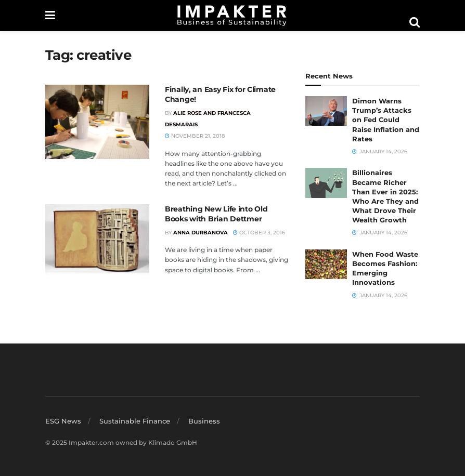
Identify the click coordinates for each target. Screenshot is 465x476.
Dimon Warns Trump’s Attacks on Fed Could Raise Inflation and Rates (386, 120)
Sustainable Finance (135, 421)
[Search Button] (415, 22)
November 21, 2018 (195, 136)
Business (204, 421)
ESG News (63, 421)
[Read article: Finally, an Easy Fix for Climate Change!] (97, 122)
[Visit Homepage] (232, 16)
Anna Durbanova (201, 233)
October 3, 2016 (259, 233)
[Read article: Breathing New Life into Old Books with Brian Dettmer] (97, 241)
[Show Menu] (50, 16)
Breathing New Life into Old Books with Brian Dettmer (216, 214)
